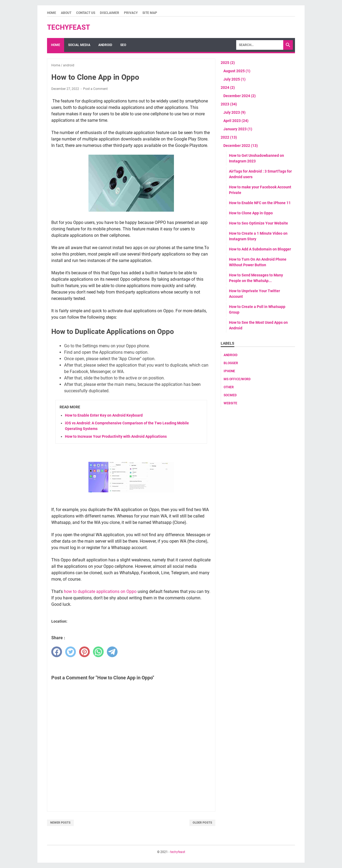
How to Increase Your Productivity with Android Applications (116, 436)
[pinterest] (84, 652)
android (231, 355)
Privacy (131, 13)
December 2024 (240, 96)
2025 (228, 63)
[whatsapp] (98, 652)
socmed (230, 395)
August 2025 (237, 71)
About (66, 13)
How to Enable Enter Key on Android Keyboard (104, 415)
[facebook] (57, 652)
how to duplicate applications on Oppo (101, 591)
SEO (123, 45)
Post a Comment (95, 89)
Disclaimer (110, 13)
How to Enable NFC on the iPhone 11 (260, 203)
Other (229, 387)
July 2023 (234, 112)
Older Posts (202, 823)
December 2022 (241, 146)
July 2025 (234, 79)
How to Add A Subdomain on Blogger (260, 249)
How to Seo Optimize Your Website (259, 223)
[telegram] (112, 652)
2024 (228, 87)
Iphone (229, 371)
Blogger (231, 363)
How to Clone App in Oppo (251, 213)
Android (105, 45)
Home (52, 13)
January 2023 (238, 129)
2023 (229, 104)
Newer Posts (60, 823)
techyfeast (69, 27)
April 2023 (236, 121)
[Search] (260, 45)
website (230, 403)
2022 (229, 137)
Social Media (79, 45)
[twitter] (71, 652)
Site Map (150, 13)
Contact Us (86, 13)
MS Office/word (237, 379)
